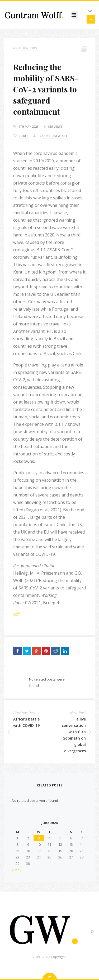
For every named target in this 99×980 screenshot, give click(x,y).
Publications (26, 48)
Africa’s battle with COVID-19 (26, 722)
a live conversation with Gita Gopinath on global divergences (74, 735)
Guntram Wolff (55, 136)
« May (17, 870)
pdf (16, 614)
